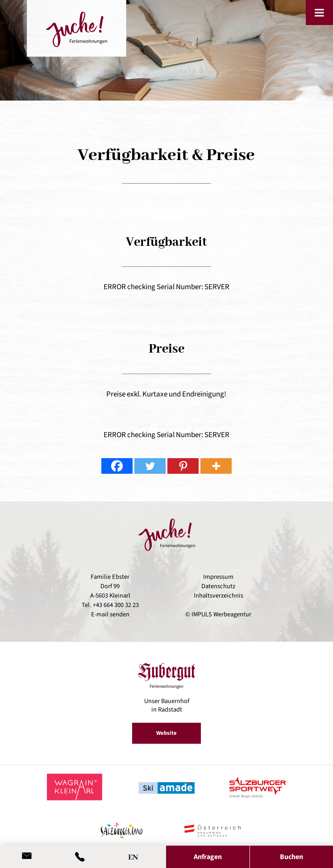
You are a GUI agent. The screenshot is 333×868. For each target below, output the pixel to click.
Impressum (218, 577)
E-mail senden (110, 614)
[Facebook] (117, 466)
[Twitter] (150, 466)
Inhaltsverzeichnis (219, 596)
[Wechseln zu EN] (133, 855)
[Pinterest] (183, 466)
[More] (216, 466)
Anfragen (208, 857)
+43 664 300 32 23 (116, 605)
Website (166, 733)
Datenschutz (218, 586)
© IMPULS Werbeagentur (218, 614)
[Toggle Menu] (319, 13)
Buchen (291, 857)
